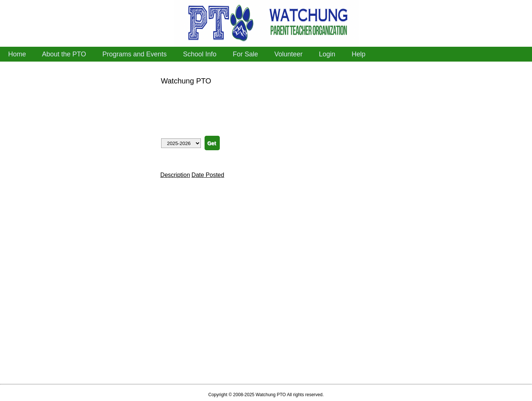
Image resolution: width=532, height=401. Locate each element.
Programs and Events (135, 54)
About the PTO (64, 54)
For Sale (245, 54)
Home (17, 54)
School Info (200, 54)
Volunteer (288, 54)
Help (358, 54)
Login (327, 54)
